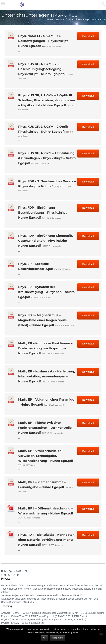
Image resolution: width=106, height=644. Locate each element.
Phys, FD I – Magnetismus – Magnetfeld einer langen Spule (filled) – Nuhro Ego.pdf (42, 320)
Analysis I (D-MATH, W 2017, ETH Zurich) (23, 613)
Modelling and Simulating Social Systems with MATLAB (69, 599)
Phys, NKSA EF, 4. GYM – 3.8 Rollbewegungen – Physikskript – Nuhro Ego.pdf (44, 41)
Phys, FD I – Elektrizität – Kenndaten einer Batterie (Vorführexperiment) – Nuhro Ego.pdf (47, 540)
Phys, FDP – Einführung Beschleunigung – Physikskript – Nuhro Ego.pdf (44, 213)
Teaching (60, 19)
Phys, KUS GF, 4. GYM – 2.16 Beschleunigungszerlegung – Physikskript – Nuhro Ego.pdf (41, 69)
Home (50, 19)
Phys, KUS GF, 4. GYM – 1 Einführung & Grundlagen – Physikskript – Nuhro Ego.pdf (47, 158)
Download (88, 36)
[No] (101, 634)
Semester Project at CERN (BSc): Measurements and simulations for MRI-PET (42, 595)
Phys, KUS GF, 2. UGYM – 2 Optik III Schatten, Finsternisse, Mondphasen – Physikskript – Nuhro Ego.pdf (47, 100)
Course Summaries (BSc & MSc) (18, 602)
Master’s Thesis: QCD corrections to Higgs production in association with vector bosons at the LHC (52, 585)
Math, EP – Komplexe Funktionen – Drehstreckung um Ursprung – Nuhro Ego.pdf (45, 348)
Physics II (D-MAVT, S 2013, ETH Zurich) (65, 620)
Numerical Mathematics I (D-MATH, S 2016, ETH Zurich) (75, 613)
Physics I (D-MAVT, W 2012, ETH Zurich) (22, 623)
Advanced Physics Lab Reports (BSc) (21, 599)
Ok (45, 638)
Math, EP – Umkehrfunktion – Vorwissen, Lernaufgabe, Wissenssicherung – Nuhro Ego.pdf (46, 456)
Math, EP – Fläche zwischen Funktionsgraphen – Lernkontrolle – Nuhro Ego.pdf (46, 428)
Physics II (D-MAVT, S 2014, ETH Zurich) (66, 616)
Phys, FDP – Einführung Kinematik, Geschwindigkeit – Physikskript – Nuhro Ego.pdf (46, 241)
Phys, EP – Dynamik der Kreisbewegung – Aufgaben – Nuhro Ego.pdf (46, 292)
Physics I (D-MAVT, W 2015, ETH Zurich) (22, 616)
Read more (57, 638)
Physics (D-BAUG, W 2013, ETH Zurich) (22, 620)
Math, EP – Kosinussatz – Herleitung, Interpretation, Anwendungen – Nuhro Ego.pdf (46, 376)
